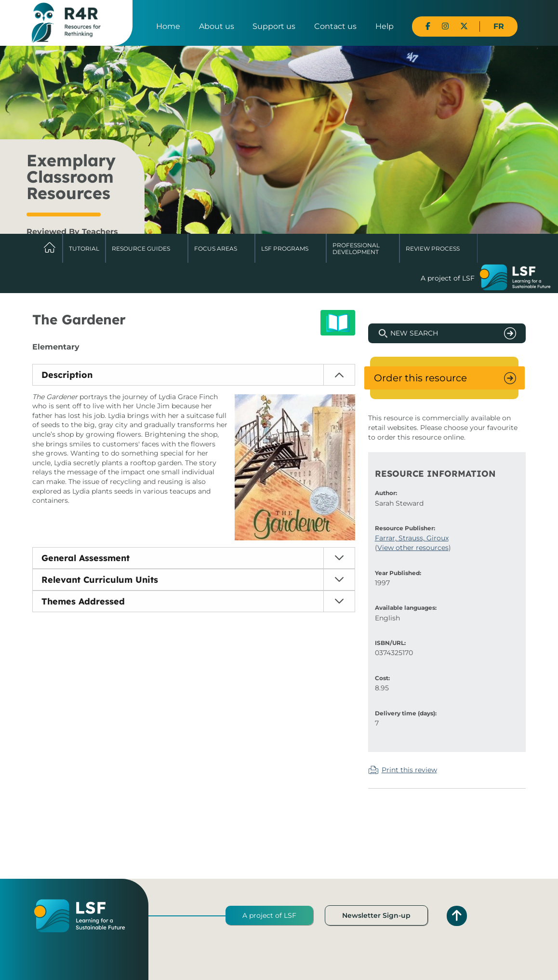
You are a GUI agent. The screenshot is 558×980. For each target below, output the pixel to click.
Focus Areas (216, 248)
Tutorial (84, 248)
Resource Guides (141, 248)
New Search (414, 333)
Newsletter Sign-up (376, 915)
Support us (274, 26)
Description (67, 375)
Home (168, 26)
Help (385, 26)
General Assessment (86, 558)
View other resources (413, 548)
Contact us (335, 26)
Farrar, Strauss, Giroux (412, 538)
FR (499, 26)
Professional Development (356, 248)
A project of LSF (269, 915)
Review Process (433, 248)
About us (217, 26)
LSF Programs (285, 248)
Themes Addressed (83, 601)
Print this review (409, 770)
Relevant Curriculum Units (100, 580)
